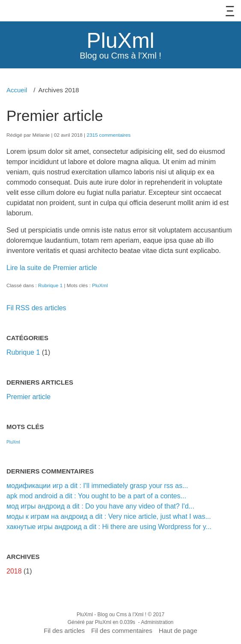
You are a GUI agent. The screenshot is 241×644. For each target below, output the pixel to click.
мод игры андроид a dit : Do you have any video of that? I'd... (100, 506)
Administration (157, 622)
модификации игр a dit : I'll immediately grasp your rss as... (97, 486)
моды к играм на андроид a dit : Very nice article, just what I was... (109, 516)
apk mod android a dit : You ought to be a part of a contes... (96, 496)
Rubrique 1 (50, 285)
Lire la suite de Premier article (52, 268)
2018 (14, 571)
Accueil (17, 90)
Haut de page (178, 631)
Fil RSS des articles (36, 308)
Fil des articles (64, 631)
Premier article (55, 116)
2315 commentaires (109, 135)
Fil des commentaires (122, 631)
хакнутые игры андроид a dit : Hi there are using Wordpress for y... (109, 527)
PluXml (120, 41)
